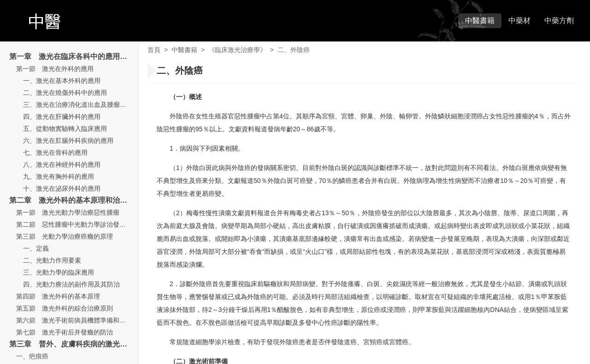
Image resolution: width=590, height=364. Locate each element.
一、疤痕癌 (32, 356)
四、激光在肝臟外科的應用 (62, 117)
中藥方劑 (559, 21)
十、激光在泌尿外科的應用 (62, 188)
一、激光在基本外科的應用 (62, 81)
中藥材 (519, 21)
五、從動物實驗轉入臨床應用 (65, 129)
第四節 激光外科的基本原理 (58, 296)
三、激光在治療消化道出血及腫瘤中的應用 (84, 105)
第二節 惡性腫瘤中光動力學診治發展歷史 (77, 224)
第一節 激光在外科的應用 (55, 69)
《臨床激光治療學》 (237, 50)
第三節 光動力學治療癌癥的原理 (65, 236)
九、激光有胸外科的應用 (59, 176)
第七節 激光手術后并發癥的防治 (65, 332)
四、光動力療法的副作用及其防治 (71, 284)
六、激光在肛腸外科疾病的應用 (68, 141)
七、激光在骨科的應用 (55, 153)
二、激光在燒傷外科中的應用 (65, 93)
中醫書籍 (480, 21)
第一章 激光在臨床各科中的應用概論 (72, 56)
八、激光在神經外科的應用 (62, 164)
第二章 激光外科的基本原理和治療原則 (76, 200)
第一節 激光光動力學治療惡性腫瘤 (68, 212)
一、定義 (36, 248)
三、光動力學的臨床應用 (59, 272)
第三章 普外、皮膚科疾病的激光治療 (72, 344)
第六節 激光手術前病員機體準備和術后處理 (81, 320)
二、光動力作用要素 (52, 260)
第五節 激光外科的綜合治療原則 (65, 308)
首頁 (154, 50)
